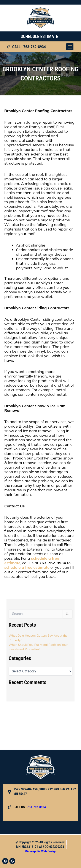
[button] (70, 47)
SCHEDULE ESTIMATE (39, 36)
